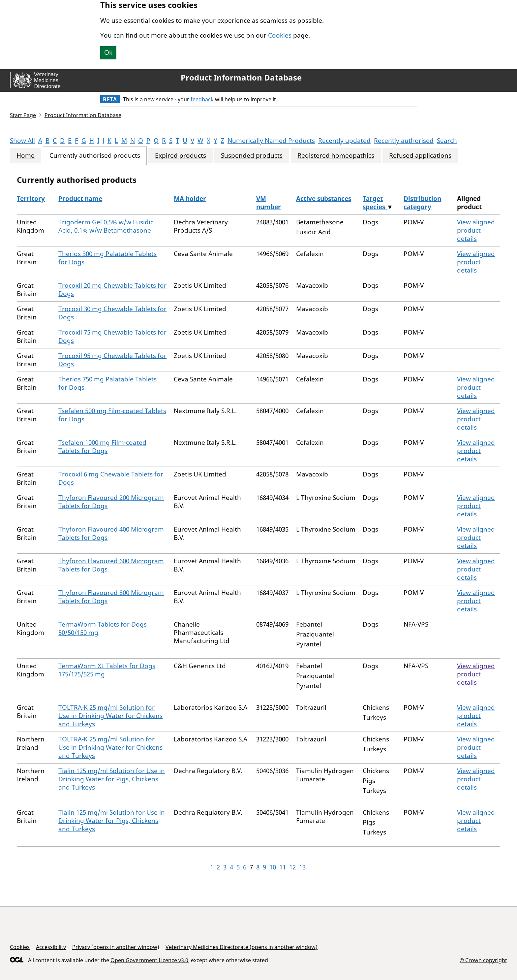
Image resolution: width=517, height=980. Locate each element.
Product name (80, 199)
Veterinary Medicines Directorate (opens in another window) (242, 947)
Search (447, 141)
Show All (22, 141)
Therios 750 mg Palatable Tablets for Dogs (107, 383)
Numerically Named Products (271, 141)
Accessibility (51, 947)
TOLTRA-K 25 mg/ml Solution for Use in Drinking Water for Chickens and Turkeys (110, 716)
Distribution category (422, 203)
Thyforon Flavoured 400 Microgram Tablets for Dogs (111, 533)
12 (292, 867)
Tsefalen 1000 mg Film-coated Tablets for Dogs (102, 447)
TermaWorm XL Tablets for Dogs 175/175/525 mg (107, 670)
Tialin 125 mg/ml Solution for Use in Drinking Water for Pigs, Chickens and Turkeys (112, 779)
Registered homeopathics (336, 156)
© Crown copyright (483, 960)
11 (283, 867)
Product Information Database (241, 78)
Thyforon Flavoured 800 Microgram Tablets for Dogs (111, 597)
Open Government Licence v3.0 (149, 960)
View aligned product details (476, 230)
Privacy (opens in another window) (116, 947)
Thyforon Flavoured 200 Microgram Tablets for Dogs (111, 502)
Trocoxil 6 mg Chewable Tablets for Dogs (111, 478)
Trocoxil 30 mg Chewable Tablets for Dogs (112, 313)
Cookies (280, 35)
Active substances (324, 199)
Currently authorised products (95, 156)
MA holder (190, 199)
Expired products (181, 156)
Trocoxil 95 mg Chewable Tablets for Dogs (112, 360)
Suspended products (252, 156)
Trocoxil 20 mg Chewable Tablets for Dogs (112, 290)
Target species (375, 203)
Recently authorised (404, 141)
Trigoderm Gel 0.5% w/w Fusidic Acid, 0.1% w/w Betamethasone (106, 226)
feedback (202, 99)
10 (273, 867)
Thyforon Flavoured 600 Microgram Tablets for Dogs (111, 565)
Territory (31, 199)
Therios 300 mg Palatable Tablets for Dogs (107, 258)
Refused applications (420, 156)
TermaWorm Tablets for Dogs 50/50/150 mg (103, 628)
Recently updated (344, 141)
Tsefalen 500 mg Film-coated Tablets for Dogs (112, 415)
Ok (108, 52)
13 (302, 867)
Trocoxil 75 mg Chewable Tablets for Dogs (112, 336)
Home (26, 156)
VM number (269, 203)
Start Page (23, 115)
